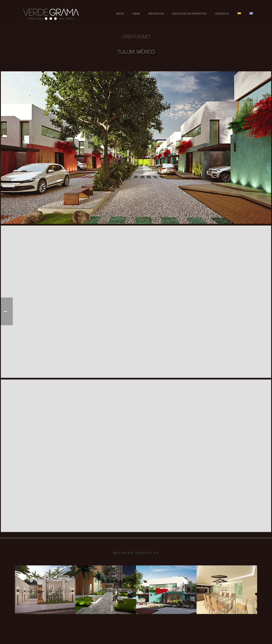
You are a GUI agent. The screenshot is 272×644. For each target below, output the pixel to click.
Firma (136, 14)
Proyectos (156, 14)
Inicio (120, 14)
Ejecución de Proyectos (189, 14)
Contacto (222, 14)
